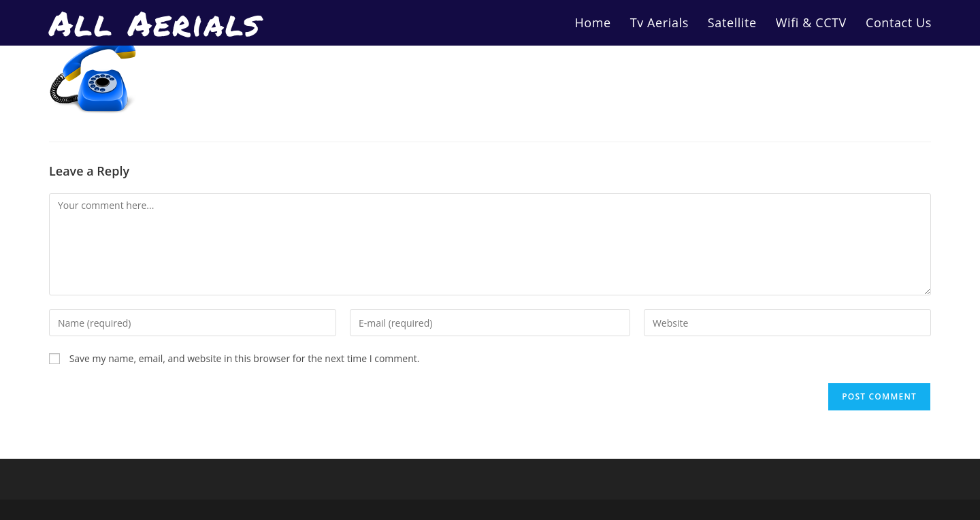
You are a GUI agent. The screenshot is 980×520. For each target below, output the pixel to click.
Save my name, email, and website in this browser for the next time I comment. (245, 358)
